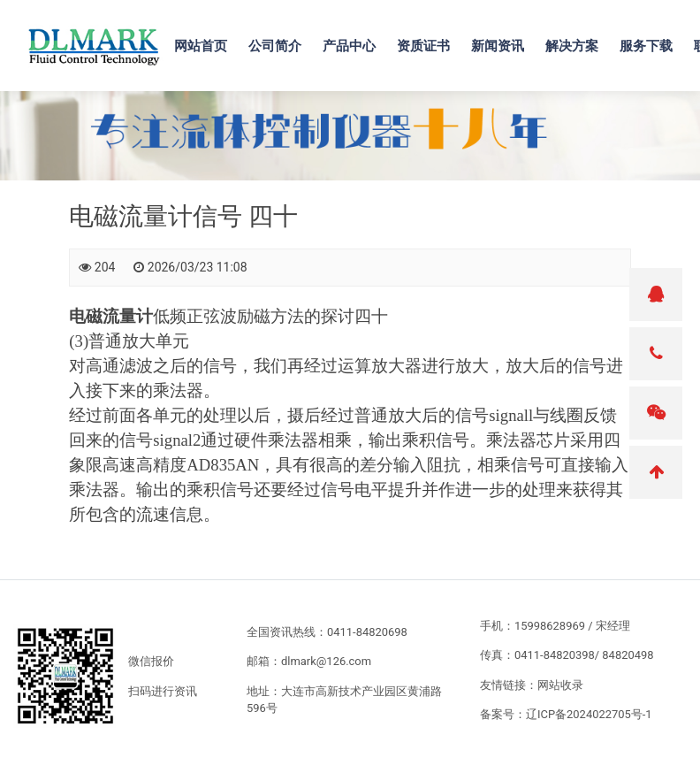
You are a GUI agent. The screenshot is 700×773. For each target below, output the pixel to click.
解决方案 (572, 45)
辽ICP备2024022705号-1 (589, 714)
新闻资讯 (498, 45)
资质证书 (423, 45)
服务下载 (646, 45)
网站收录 (560, 685)
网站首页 (201, 45)
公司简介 (275, 45)
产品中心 (349, 45)
